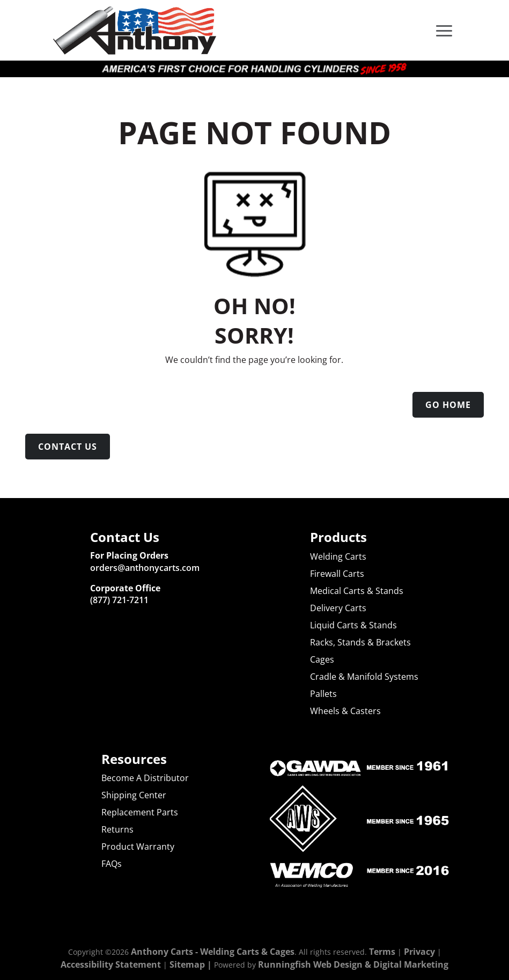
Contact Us (68, 447)
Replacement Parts (140, 812)
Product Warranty (138, 847)
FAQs (112, 864)
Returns (117, 829)
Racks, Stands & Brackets (360, 642)
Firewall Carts (337, 574)
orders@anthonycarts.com (145, 568)
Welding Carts (338, 556)
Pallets (323, 694)
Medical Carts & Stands (357, 591)
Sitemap (187, 964)
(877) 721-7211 (119, 600)
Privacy (419, 952)
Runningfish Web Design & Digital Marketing (353, 964)
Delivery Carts (338, 608)
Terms (382, 952)
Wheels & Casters (345, 711)
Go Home (448, 405)
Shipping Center (134, 795)
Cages (322, 659)
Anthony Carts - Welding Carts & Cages (213, 952)
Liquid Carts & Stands (353, 625)
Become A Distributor (145, 778)
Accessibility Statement (111, 964)
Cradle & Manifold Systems (364, 677)
